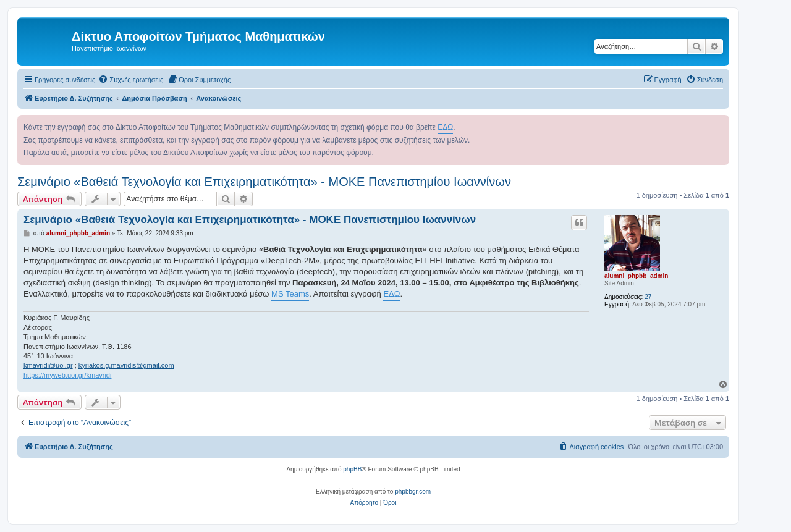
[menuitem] (131, 80)
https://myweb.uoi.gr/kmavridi (67, 375)
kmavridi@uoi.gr (48, 365)
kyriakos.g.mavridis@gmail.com (126, 365)
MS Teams (290, 294)
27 (648, 297)
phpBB (352, 469)
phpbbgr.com (413, 492)
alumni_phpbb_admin (636, 276)
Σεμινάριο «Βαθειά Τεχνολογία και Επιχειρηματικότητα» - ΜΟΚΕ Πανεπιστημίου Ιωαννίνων (264, 182)
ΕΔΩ (445, 127)
